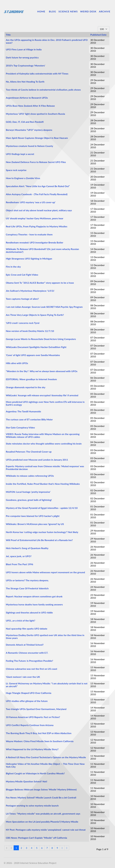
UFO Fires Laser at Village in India (24, 49)
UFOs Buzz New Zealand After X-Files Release (30, 106)
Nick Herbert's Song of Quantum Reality (27, 548)
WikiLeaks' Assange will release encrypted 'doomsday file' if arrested (42, 395)
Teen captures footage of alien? (22, 299)
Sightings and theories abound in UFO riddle (29, 612)
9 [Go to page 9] (57, 848)
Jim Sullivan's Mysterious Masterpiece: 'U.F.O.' (30, 291)
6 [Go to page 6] (42, 848)
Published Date (98, 35)
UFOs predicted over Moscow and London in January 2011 (37, 460)
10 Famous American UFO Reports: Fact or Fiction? (33, 717)
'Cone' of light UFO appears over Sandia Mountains (33, 355)
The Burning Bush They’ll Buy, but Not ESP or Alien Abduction (39, 733)
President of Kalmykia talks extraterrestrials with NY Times (37, 74)
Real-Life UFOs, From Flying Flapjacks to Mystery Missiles (37, 226)
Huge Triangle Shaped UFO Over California (29, 693)
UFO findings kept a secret (20, 154)
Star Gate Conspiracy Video (20, 427)
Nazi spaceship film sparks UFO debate (27, 629)
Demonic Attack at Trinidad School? (25, 645)
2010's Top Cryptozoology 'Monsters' (26, 65)
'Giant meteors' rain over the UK (23, 677)
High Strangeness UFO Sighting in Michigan (29, 259)
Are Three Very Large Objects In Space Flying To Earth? (35, 315)
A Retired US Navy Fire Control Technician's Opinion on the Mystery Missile (46, 757)
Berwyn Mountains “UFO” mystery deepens (29, 130)
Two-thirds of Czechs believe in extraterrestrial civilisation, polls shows (43, 90)
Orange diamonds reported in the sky (26, 387)
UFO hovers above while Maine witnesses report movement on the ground (45, 572)
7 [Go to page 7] (47, 848)
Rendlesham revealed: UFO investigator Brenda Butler (35, 242)
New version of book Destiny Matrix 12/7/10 (30, 331)
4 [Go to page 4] (32, 848)
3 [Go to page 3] (26, 848)
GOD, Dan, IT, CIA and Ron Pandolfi (25, 122)
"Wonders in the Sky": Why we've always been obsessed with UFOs (42, 371)
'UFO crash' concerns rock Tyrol (23, 323)
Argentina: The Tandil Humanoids (23, 411)
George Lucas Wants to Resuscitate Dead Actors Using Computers (41, 339)
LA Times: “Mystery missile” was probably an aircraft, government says (43, 814)
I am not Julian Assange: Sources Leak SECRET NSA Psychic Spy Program (44, 307)
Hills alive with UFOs (17, 363)
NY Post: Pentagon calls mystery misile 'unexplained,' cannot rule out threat (46, 830)
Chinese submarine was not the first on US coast (32, 669)
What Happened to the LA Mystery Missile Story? (32, 749)
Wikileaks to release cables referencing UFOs (30, 476)
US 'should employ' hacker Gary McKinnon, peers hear (35, 218)
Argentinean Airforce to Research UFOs (27, 98)
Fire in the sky (13, 267)
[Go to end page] (67, 848)
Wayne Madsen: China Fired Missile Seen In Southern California (40, 741)
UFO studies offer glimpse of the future (27, 701)
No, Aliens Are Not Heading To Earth (25, 82)
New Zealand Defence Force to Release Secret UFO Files (36, 162)
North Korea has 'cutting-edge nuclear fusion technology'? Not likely (42, 532)
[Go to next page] (62, 848)
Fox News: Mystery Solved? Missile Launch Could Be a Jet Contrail (41, 797)
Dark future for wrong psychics (22, 57)
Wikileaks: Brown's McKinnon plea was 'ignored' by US (35, 524)
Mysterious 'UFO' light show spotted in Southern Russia (35, 114)
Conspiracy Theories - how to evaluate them (29, 234)
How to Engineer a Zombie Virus (23, 178)
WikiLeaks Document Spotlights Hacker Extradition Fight (36, 347)
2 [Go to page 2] (21, 848)
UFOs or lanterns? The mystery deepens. (27, 580)
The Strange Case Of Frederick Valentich (27, 588)
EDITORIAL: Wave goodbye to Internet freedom (31, 379)
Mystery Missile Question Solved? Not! (27, 781)
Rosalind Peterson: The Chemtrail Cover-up (29, 452)
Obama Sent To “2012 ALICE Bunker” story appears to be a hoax (40, 283)
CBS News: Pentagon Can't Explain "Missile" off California (36, 838)
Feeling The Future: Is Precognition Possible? (29, 661)
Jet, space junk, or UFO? (19, 556)
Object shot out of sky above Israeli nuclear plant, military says (39, 210)
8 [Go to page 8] (52, 848)
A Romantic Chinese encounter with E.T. (27, 653)
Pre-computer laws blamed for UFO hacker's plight (33, 516)
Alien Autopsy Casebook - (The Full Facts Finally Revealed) (37, 194)
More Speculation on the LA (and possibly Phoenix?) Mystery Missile (42, 822)
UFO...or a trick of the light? (21, 621)
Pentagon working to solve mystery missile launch (32, 806)
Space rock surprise (16, 170)
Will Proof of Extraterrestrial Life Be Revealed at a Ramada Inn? (39, 540)
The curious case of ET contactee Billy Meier (29, 419)
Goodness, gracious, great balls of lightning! (29, 500)
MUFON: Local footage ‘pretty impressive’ (28, 492)
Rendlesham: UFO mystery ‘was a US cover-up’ (31, 202)
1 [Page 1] (16, 848)
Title (8, 35)
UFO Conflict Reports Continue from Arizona (30, 725)
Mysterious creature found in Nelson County (29, 146)
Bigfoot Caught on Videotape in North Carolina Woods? (35, 773)
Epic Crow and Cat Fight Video (22, 275)
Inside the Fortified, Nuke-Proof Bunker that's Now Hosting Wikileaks (43, 484)
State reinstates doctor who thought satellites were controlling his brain (44, 444)
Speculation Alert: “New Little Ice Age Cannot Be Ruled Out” (38, 186)
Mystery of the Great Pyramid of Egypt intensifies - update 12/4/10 (42, 508)
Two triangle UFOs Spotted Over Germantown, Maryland (36, 709)
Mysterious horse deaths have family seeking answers (34, 604)
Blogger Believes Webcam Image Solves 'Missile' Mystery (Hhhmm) (41, 789)
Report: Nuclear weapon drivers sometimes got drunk (34, 596)
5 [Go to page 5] (37, 848)
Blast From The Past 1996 (19, 564)
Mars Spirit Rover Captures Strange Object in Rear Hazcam (37, 138)
